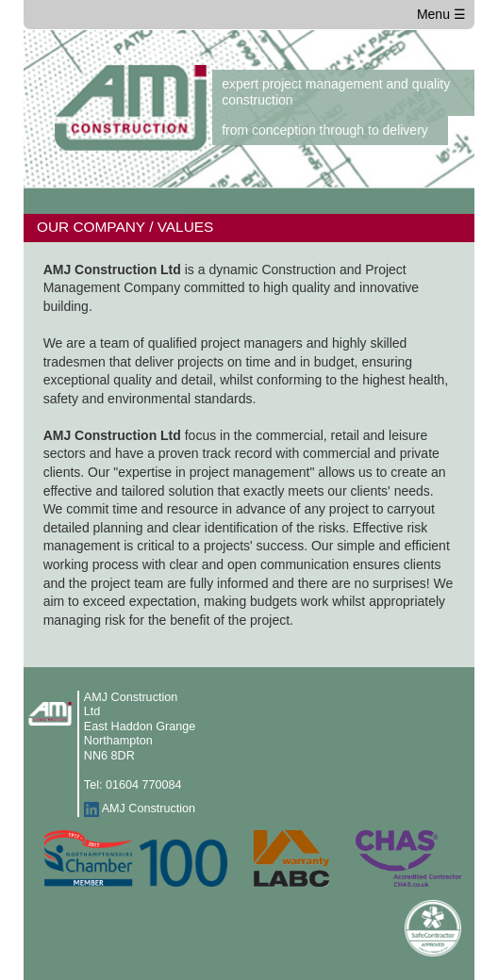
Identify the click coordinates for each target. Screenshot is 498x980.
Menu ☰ (441, 14)
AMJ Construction (149, 808)
